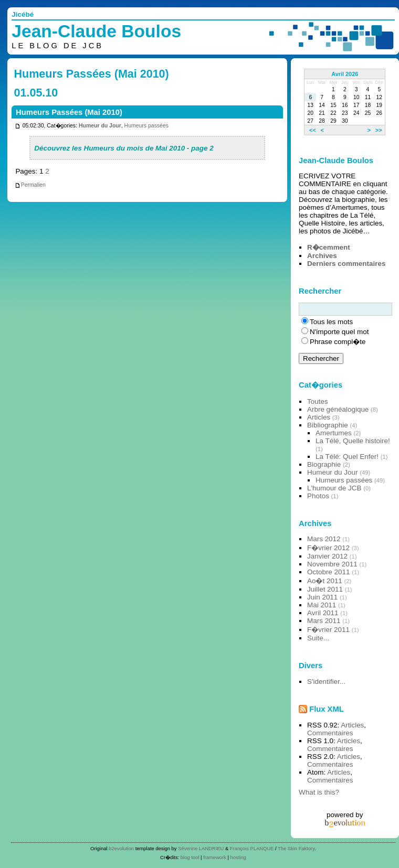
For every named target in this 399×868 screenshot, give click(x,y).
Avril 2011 (323, 613)
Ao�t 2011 (325, 581)
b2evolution (121, 848)
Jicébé (23, 14)
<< (313, 130)
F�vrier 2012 (328, 548)
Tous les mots (331, 322)
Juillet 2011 (325, 589)
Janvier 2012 (327, 556)
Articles (319, 417)
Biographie (324, 464)
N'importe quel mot (339, 332)
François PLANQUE (252, 848)
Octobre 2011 (328, 572)
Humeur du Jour (100, 126)
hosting (238, 857)
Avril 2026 (345, 74)
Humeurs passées (146, 126)
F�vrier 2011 (328, 630)
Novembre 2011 (332, 564)
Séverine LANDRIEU (201, 848)
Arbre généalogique (338, 409)
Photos (318, 496)
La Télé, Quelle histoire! (353, 441)
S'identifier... (326, 682)
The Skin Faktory (296, 848)
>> (379, 130)
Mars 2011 (324, 621)
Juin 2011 (322, 597)
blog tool (190, 857)
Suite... (318, 638)
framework (215, 857)
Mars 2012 (324, 539)
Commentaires (330, 733)
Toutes (318, 401)
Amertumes (334, 433)
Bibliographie (328, 425)
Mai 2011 (322, 605)
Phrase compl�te (338, 342)
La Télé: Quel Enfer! (347, 457)
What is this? (319, 792)
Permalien (30, 185)
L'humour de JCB (334, 488)
